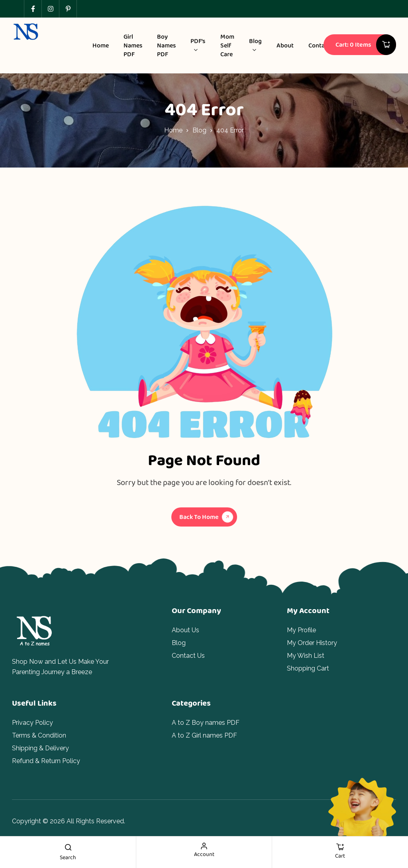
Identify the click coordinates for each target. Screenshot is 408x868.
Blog (199, 130)
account (204, 854)
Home (173, 130)
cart (340, 856)
